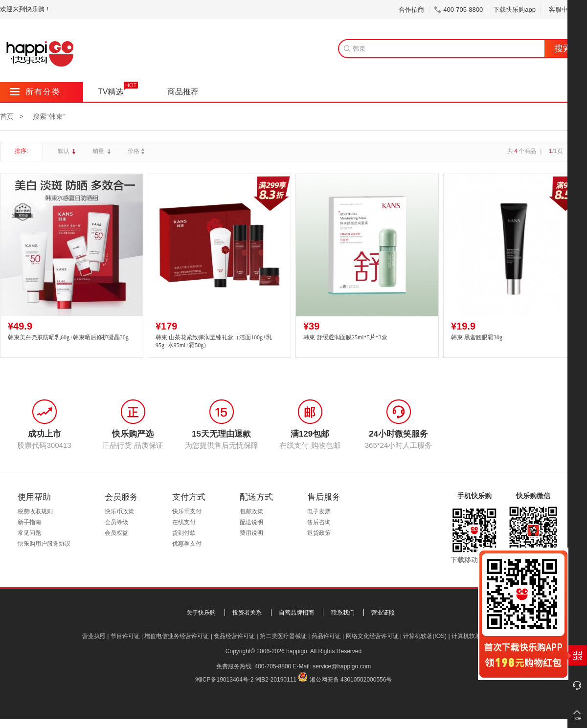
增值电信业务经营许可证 (177, 636)
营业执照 (94, 636)
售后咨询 (319, 522)
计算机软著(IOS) (425, 636)
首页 (7, 116)
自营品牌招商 (296, 613)
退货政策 (319, 533)
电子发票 (319, 511)
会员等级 (116, 522)
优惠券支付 (187, 544)
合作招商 (411, 10)
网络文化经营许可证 (372, 636)
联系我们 (343, 613)
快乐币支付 (187, 511)
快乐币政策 (119, 511)
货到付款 (184, 533)
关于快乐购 (201, 613)
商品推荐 (183, 92)
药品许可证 (326, 636)
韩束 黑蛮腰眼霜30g (477, 337)
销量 (99, 151)
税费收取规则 (35, 511)
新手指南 (29, 522)
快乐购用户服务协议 (44, 544)
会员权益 (116, 533)
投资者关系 (247, 613)
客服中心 (565, 10)
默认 (64, 151)
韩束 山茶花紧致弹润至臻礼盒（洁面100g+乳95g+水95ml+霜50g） (214, 342)
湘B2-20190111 (276, 680)
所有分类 (35, 92)
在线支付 (184, 522)
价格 (137, 151)
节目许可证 (125, 636)
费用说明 (251, 533)
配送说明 (251, 522)
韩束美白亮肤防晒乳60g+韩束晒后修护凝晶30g (68, 337)
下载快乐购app (514, 10)
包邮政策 (251, 511)
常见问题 (29, 533)
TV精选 (111, 92)
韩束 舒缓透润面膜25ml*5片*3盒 (345, 337)
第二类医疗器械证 (283, 636)
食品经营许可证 (234, 636)
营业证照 (383, 613)
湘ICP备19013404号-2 (225, 680)
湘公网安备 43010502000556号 (351, 680)
